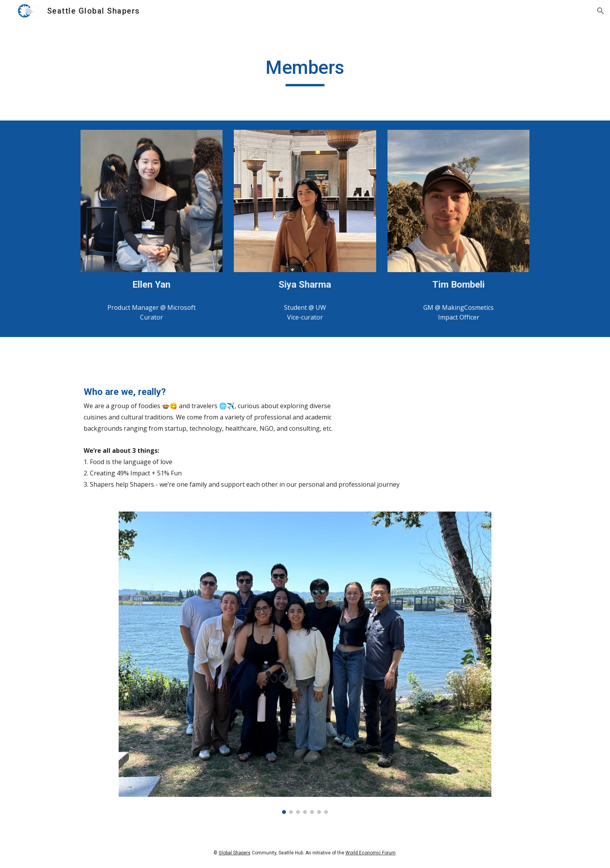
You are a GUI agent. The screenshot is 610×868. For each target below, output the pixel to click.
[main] (305, 71)
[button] (601, 11)
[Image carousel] (305, 663)
